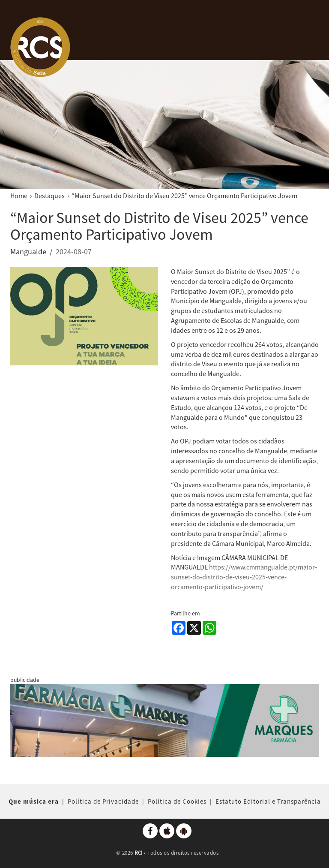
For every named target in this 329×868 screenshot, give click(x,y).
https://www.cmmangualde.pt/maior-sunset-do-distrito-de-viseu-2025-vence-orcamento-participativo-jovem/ (244, 577)
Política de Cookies (177, 801)
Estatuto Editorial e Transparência (268, 801)
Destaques (49, 196)
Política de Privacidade (103, 801)
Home (19, 196)
